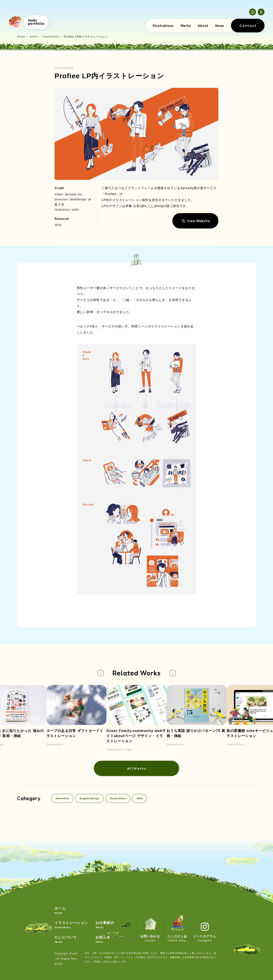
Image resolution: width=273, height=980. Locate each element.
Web (139, 798)
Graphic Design (89, 798)
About (203, 26)
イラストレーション (71, 925)
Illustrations (163, 26)
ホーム (60, 911)
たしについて (66, 940)
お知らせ (103, 940)
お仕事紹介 (105, 925)
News (220, 26)
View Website (196, 221)
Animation (62, 798)
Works (186, 26)
